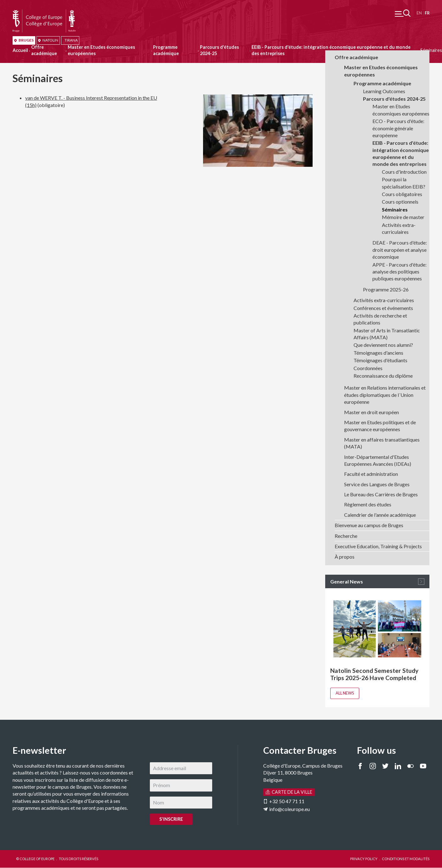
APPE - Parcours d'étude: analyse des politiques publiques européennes (399, 272)
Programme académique (166, 50)
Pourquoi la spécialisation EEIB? (404, 183)
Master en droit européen (371, 412)
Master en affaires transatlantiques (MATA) (382, 443)
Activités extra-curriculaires (399, 228)
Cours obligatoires (402, 194)
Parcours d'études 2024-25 (219, 50)
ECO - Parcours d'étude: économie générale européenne (398, 128)
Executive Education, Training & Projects (378, 546)
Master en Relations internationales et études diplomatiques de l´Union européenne (385, 395)
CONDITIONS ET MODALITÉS (406, 859)
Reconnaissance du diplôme (383, 376)
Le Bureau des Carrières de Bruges (381, 494)
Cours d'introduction (404, 172)
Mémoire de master (403, 217)
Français (427, 13)
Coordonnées (368, 368)
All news (345, 693)
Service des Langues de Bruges (377, 484)
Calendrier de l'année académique (380, 515)
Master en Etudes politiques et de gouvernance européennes (380, 426)
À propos (345, 557)
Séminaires (395, 209)
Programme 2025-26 (386, 289)
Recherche (346, 536)
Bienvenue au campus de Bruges (369, 525)
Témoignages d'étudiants (380, 360)
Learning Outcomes (384, 91)
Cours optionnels (400, 202)
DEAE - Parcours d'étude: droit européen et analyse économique (400, 250)
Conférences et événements (383, 308)
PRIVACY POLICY (364, 859)
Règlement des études (368, 504)
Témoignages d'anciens (378, 353)
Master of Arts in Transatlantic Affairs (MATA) (387, 334)
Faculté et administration (371, 474)
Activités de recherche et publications (380, 319)
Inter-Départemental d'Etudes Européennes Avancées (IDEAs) (378, 460)
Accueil (20, 50)
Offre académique (44, 50)
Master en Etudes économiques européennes (101, 50)
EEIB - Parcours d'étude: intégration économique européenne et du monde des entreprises (401, 153)
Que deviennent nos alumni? (383, 345)
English (419, 13)
